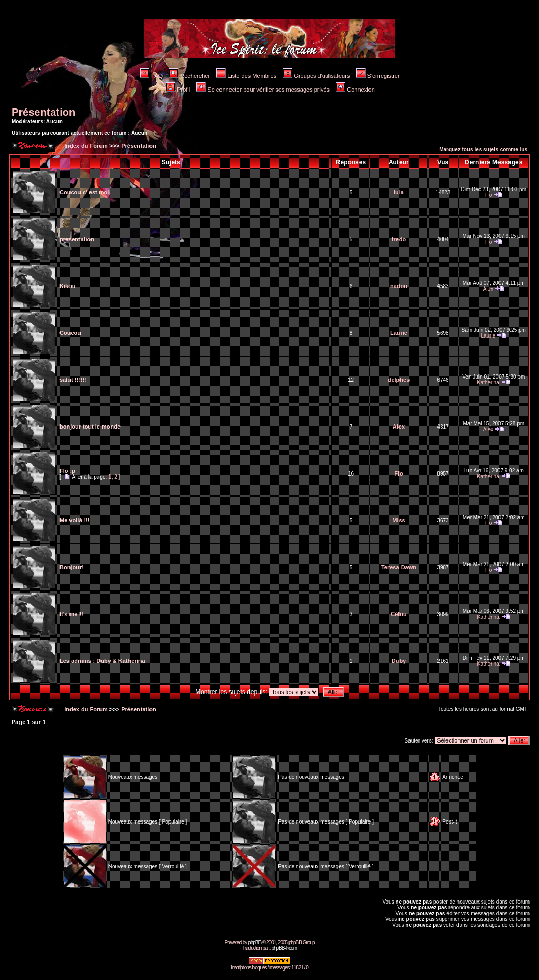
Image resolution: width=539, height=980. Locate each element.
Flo (488, 195)
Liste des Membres (246, 76)
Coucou (70, 333)
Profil (178, 90)
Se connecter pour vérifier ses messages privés (263, 90)
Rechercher (189, 76)
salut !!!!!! (73, 380)
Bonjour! (72, 567)
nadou (399, 286)
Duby (399, 661)
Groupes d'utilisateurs (316, 76)
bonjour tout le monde (90, 427)
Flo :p (67, 471)
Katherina (488, 383)
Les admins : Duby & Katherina (102, 661)
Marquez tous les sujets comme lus (483, 149)
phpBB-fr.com (284, 948)
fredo (399, 239)
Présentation (43, 112)
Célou (399, 614)
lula (399, 192)
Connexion (355, 90)
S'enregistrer (378, 76)
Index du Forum (85, 146)
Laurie (399, 333)
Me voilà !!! (74, 520)
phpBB (254, 942)
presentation (77, 239)
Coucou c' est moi (84, 192)
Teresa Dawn (399, 567)
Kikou (68, 286)
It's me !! (71, 614)
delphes (399, 380)
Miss (398, 520)
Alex (488, 289)
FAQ (151, 76)
